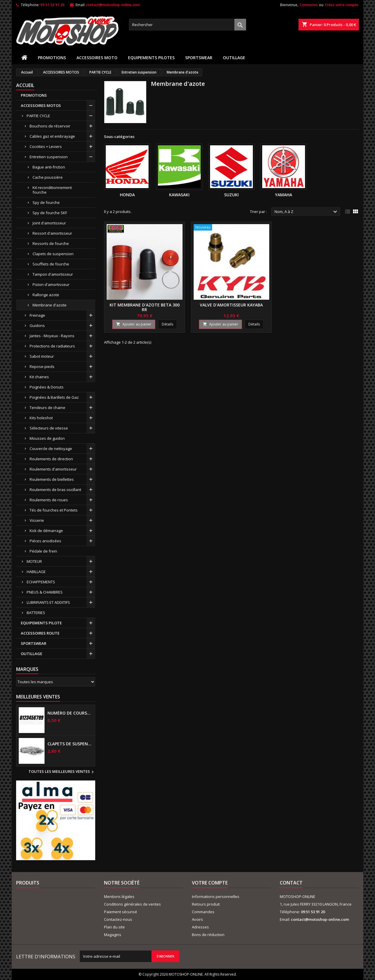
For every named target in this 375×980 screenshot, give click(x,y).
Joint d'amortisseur (49, 223)
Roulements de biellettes (52, 479)
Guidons (37, 325)
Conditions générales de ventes (132, 904)
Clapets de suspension (53, 254)
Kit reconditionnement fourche (52, 190)
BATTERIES (36, 613)
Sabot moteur (42, 356)
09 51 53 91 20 (52, 5)
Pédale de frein (43, 551)
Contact (291, 883)
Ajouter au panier (134, 324)
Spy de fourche (46, 202)
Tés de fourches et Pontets (54, 510)
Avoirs (197, 919)
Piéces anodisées (45, 541)
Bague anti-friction (49, 167)
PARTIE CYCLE (38, 116)
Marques (27, 669)
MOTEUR (34, 561)
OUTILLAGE (234, 58)
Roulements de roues (49, 500)
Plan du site (114, 927)
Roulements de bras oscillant (55, 490)
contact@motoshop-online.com (113, 5)
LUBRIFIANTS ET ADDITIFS (48, 602)
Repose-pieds (42, 367)
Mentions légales (119, 897)
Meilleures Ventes (38, 697)
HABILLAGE (36, 572)
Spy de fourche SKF (50, 213)
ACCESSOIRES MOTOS (41, 105)
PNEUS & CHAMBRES (45, 592)
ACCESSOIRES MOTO (97, 58)
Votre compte (210, 883)
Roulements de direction (51, 459)
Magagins (113, 935)
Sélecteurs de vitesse (49, 428)
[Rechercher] (187, 25)
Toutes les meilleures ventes (62, 772)
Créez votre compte (342, 5)
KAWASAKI (179, 195)
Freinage (37, 315)
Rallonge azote (46, 295)
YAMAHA (284, 195)
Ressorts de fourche (51, 243)
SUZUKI (231, 195)
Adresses (200, 927)
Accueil (25, 85)
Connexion (309, 5)
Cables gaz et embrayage (52, 136)
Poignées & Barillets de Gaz (54, 397)
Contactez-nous (118, 919)
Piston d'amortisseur (51, 284)
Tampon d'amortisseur (53, 274)
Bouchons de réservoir (50, 126)
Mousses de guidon (47, 438)
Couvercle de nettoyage (51, 449)
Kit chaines (39, 377)
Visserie (37, 520)
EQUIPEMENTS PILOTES (151, 58)
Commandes (203, 912)
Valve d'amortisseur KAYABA (231, 305)
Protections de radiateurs (52, 346)
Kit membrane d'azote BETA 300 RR (145, 307)
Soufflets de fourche (51, 264)
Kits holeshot (41, 418)
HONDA (127, 195)
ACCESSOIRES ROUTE (40, 633)
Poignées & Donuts (47, 387)
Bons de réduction (208, 935)
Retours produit (206, 904)
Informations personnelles (216, 897)
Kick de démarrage (46, 531)
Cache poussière (48, 177)
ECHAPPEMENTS (41, 582)
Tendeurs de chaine (47, 408)
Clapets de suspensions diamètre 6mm (70, 744)
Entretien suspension (49, 157)
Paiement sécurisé (121, 912)
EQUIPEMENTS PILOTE (41, 623)
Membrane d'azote (50, 305)
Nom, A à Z (307, 212)
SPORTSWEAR (199, 58)
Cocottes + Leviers (46, 146)
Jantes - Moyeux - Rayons (52, 336)
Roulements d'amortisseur (53, 469)
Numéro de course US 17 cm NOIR (70, 713)
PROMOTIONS (52, 58)
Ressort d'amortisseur (52, 233)
